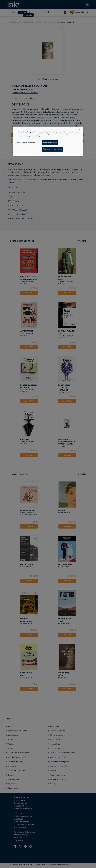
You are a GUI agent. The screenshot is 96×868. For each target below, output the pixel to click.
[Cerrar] (80, 129)
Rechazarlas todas (50, 142)
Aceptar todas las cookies (53, 149)
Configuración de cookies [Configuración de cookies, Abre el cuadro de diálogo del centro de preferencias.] (26, 142)
